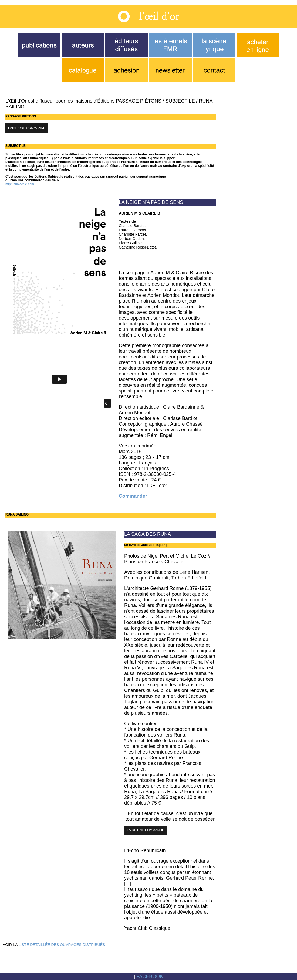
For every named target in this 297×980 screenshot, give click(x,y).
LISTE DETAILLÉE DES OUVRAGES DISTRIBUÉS (62, 945)
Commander (133, 496)
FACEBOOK (150, 976)
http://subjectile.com (20, 184)
